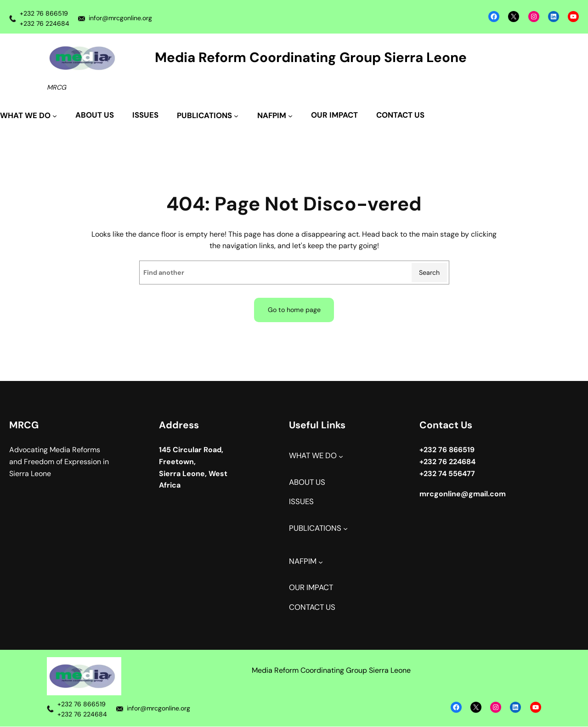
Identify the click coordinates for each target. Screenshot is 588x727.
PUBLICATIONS (315, 528)
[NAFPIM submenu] (275, 116)
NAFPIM (303, 561)
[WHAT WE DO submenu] (28, 116)
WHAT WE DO (313, 456)
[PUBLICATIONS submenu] (208, 116)
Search (429, 273)
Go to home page (294, 310)
